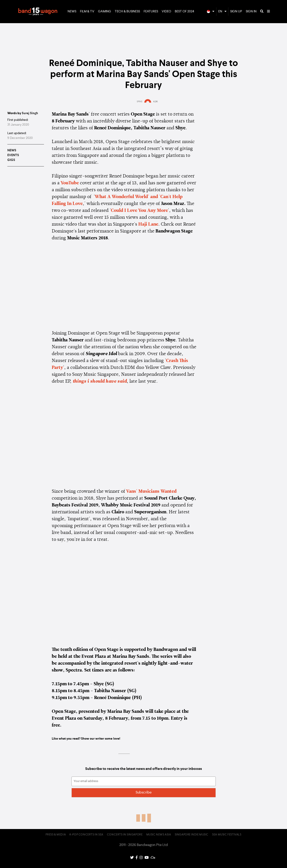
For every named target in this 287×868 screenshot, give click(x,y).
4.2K (156, 102)
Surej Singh (30, 113)
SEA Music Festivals (227, 835)
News (72, 11)
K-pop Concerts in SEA (86, 835)
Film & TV (87, 11)
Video (166, 11)
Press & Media (56, 835)
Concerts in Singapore (125, 835)
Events (13, 155)
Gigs (11, 160)
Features (151, 11)
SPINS (139, 102)
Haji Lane (148, 224)
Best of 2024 (184, 11)
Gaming (105, 11)
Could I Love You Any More (139, 211)
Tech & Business (127, 11)
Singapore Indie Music (192, 835)
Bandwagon (38, 12)
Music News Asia (159, 835)
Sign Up (236, 11)
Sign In (251, 11)
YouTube (70, 183)
